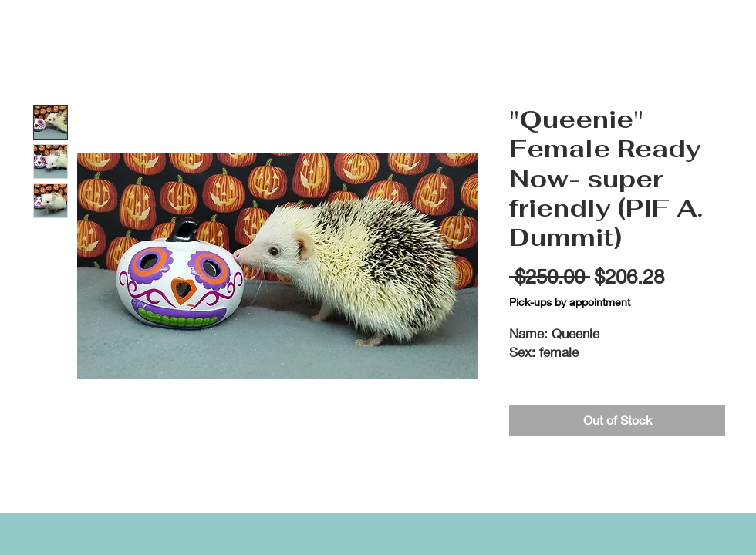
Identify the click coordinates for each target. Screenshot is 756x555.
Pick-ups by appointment (570, 302)
